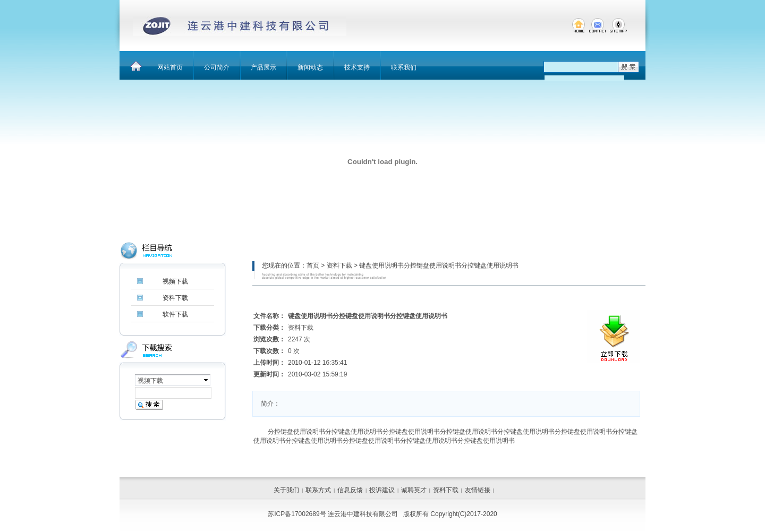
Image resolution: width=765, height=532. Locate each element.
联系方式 (318, 490)
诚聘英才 (414, 490)
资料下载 (339, 265)
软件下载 (175, 314)
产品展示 (263, 67)
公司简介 (217, 67)
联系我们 (404, 67)
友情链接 (478, 490)
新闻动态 (310, 67)
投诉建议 (382, 490)
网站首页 (170, 67)
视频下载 (175, 281)
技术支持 (357, 67)
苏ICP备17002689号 (297, 514)
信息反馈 (350, 490)
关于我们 (286, 490)
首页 (313, 265)
